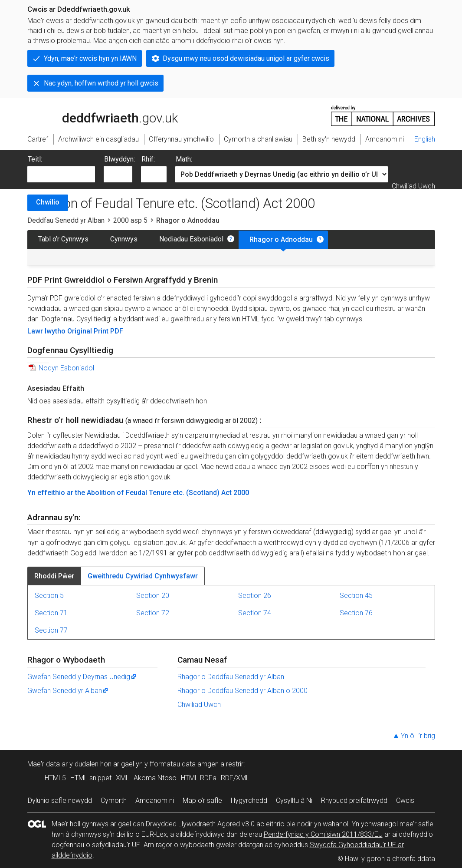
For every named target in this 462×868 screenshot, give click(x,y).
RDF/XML (235, 778)
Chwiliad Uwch (413, 186)
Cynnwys (124, 239)
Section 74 (255, 613)
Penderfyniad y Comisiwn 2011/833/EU (323, 834)
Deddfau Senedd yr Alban (66, 220)
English (425, 139)
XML (123, 778)
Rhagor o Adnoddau (281, 239)
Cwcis (405, 800)
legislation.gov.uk (96, 115)
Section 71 (51, 613)
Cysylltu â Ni (294, 800)
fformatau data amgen (184, 764)
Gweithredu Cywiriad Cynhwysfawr (143, 576)
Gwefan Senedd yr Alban (68, 691)
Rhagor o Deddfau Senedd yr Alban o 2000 (242, 691)
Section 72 (153, 613)
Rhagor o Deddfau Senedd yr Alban (231, 677)
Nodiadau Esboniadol (191, 239)
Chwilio (48, 202)
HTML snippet (91, 778)
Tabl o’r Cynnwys (63, 239)
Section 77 (51, 630)
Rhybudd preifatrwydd (354, 800)
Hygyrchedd (249, 800)
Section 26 (255, 596)
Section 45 (356, 596)
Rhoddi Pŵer (54, 576)
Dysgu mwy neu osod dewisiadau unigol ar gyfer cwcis (246, 58)
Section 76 (356, 613)
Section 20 (153, 596)
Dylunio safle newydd (60, 800)
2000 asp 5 (130, 220)
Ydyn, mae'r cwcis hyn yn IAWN (90, 58)
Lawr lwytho (47, 331)
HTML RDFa (199, 778)
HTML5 (55, 778)
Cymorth (114, 800)
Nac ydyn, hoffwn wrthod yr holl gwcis (101, 83)
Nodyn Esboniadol (66, 368)
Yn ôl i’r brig (418, 736)
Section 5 (49, 596)
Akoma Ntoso (155, 778)
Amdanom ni (155, 800)
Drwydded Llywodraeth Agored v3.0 (200, 824)
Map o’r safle (202, 800)
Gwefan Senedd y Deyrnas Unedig (82, 677)
